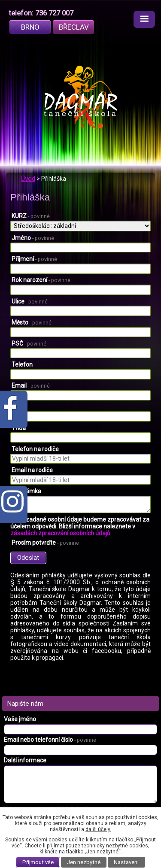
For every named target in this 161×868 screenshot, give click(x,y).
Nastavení (126, 862)
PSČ (29, 343)
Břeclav (74, 27)
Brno (30, 27)
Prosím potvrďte (45, 543)
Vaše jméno (20, 719)
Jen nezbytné (84, 862)
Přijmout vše (38, 862)
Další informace (25, 760)
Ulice (30, 301)
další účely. (98, 829)
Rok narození (41, 280)
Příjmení (34, 259)
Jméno (33, 238)
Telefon (22, 364)
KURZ (31, 216)
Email (31, 385)
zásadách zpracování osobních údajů (60, 533)
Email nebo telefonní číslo (50, 740)
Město (32, 322)
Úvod (28, 179)
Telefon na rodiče (35, 449)
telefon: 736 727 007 (41, 13)
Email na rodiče (32, 470)
